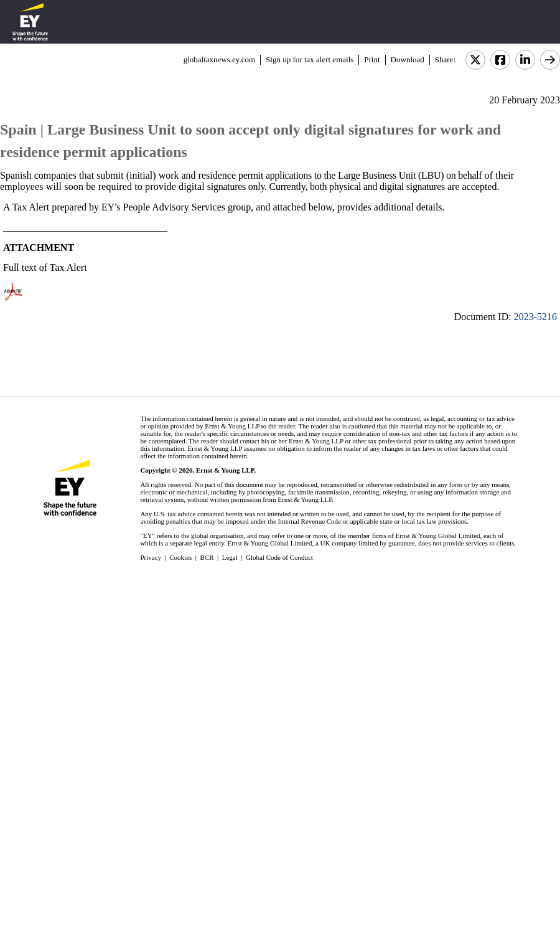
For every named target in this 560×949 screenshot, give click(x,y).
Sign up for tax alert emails (310, 59)
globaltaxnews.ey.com (219, 59)
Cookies (180, 557)
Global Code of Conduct (279, 557)
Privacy (151, 557)
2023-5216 (535, 317)
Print (372, 59)
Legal (230, 557)
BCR (207, 557)
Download (408, 59)
